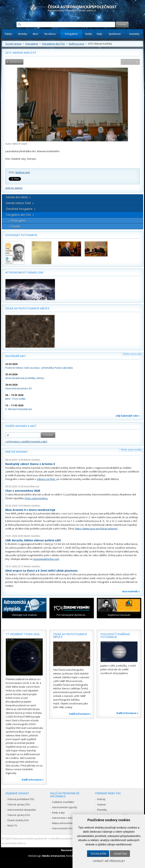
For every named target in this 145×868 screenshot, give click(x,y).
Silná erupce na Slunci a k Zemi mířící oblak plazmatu (41, 571)
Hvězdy (101, 799)
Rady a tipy (58, 813)
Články (8, 34)
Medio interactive (54, 856)
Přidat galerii (18, 221)
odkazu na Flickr (46, 479)
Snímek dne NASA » (18, 197)
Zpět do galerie (14, 188)
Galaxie (101, 804)
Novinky (23, 34)
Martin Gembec (32, 460)
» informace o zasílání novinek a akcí (26, 441)
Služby (89, 34)
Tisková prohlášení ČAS (21, 799)
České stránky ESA (18, 820)
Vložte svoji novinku (131, 450)
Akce (35, 34)
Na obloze (50, 34)
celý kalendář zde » (128, 416)
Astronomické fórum (64, 828)
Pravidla (15, 226)
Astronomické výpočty (65, 807)
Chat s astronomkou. (36, 498)
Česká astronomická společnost (29, 838)
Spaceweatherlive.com (46, 559)
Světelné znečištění (63, 802)
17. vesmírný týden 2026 (23, 634)
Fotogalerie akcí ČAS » (20, 215)
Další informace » (33, 780)
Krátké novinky (17, 452)
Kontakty (134, 34)
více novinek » (131, 591)
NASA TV (12, 825)
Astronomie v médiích (64, 818)
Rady (99, 34)
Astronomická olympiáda (22, 810)
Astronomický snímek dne (24, 272)
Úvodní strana (13, 44)
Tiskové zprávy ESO (19, 815)
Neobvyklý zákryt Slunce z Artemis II (30, 464)
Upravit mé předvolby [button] (109, 861)
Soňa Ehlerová (32, 486)
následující (129, 62)
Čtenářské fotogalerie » (21, 209)
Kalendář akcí (16, 356)
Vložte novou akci (132, 354)
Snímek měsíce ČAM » (20, 203)
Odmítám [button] (120, 854)
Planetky (102, 810)
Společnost (115, 34)
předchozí (16, 62)
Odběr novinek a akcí (21, 426)
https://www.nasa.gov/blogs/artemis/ (96, 529)
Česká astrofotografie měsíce (27, 308)
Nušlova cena (76, 44)
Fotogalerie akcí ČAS (53, 44)
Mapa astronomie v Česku (67, 823)
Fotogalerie (71, 34)
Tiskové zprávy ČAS (19, 804)
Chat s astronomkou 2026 (23, 491)
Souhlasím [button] (98, 854)
